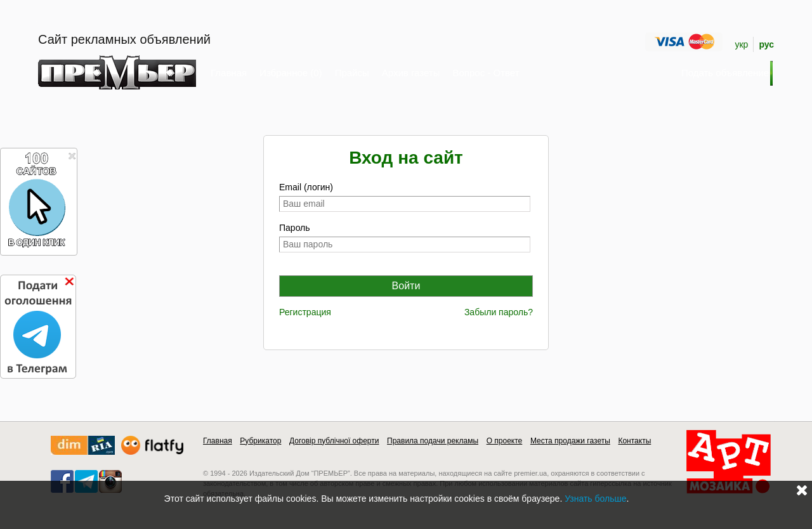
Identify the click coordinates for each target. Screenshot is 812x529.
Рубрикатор (260, 441)
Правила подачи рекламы (433, 441)
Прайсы (352, 73)
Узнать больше (595, 499)
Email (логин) (306, 187)
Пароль (295, 228)
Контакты (634, 441)
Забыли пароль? (499, 312)
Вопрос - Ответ (486, 73)
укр (741, 44)
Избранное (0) (291, 73)
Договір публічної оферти (334, 441)
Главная (229, 73)
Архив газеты (411, 73)
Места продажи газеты (570, 441)
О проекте (505, 441)
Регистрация (305, 312)
